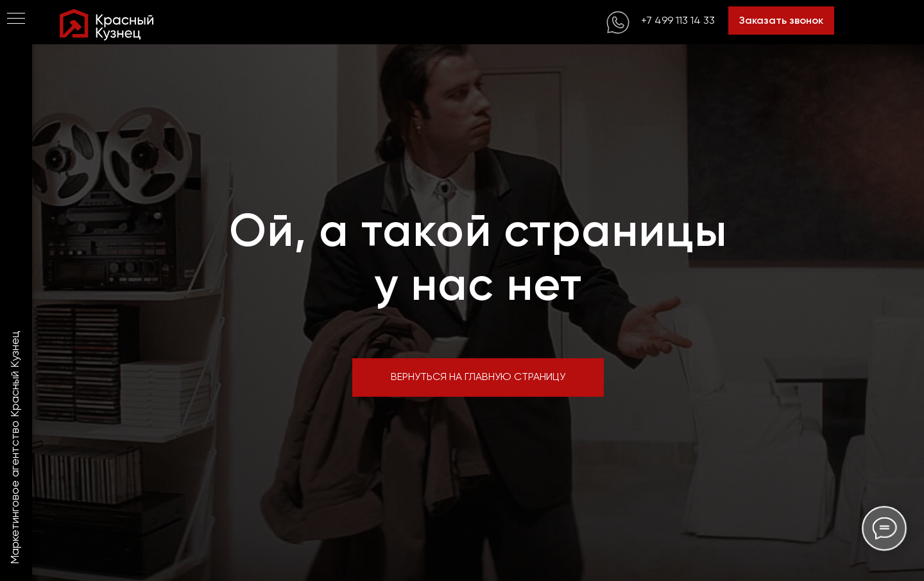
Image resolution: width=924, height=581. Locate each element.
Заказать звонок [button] (781, 21)
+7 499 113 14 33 (678, 21)
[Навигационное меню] (16, 19)
